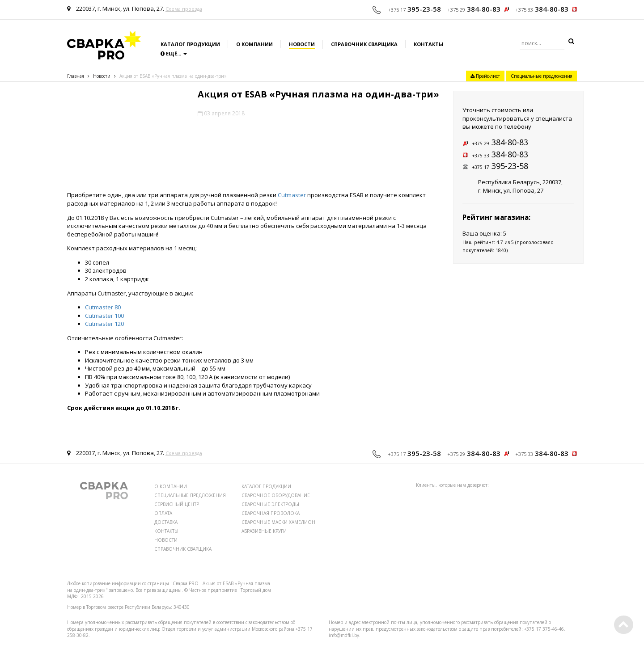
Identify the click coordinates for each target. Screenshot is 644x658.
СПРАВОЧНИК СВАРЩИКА (183, 549)
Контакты (428, 44)
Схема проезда (184, 9)
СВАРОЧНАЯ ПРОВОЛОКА (271, 513)
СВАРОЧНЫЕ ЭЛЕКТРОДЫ (270, 504)
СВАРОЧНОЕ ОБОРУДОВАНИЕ (276, 495)
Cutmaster (292, 195)
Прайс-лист (485, 76)
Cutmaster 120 (104, 324)
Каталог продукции (190, 44)
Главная (76, 76)
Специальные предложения (542, 76)
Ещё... (174, 53)
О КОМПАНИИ (171, 486)
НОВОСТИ (166, 540)
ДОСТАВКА (166, 522)
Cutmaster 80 (103, 307)
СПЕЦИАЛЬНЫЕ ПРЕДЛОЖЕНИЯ (190, 495)
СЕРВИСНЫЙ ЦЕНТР (177, 504)
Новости (302, 44)
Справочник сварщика (364, 44)
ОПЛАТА (163, 513)
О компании (254, 44)
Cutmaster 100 (104, 316)
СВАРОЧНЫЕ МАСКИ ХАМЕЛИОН (278, 522)
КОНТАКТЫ (166, 531)
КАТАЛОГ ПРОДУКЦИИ (266, 486)
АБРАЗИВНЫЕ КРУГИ (264, 531)
